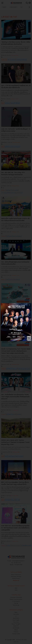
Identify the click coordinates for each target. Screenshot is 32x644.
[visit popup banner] (16, 322)
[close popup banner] (29, 305)
